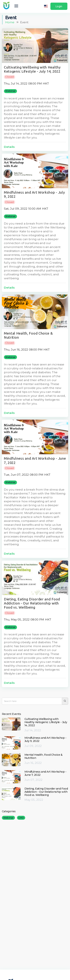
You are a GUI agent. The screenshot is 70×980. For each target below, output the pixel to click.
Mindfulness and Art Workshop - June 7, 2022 (45, 773)
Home (10, 22)
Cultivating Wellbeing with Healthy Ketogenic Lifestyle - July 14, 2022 (46, 722)
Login (59, 6)
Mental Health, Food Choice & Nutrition (43, 756)
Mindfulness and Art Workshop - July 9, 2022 (45, 739)
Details (9, 147)
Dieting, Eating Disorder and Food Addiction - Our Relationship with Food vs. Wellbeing (32, 603)
